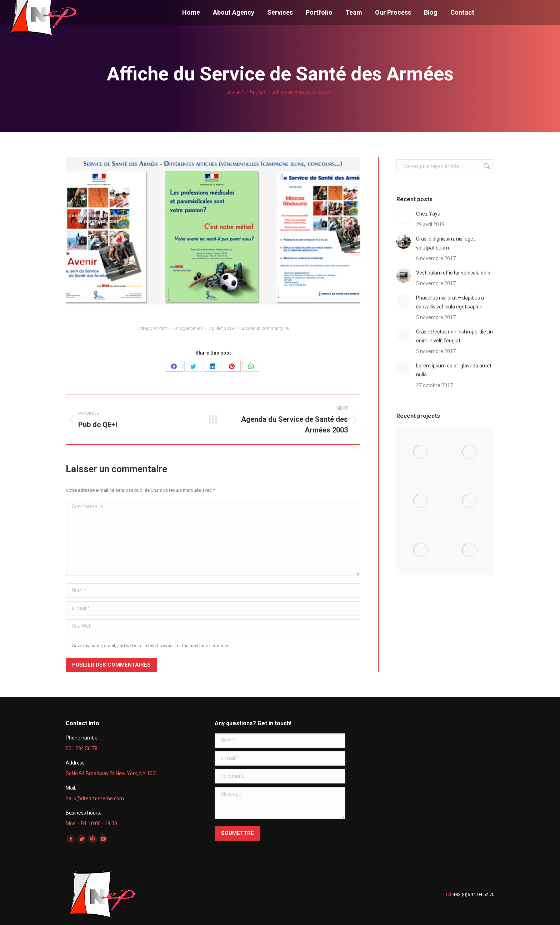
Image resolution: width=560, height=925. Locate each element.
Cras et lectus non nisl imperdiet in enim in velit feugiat (454, 336)
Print (163, 328)
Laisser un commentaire (264, 328)
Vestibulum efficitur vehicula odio (453, 273)
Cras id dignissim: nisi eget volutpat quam (446, 243)
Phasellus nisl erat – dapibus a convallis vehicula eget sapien (450, 302)
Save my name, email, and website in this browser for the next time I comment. (152, 646)
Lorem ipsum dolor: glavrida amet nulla (454, 370)
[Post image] (404, 217)
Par (188, 328)
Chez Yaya (428, 214)
